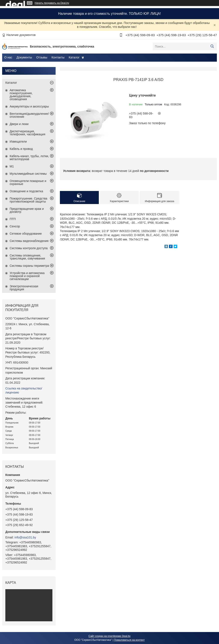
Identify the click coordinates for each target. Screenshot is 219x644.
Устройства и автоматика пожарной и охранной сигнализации (27, 276)
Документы (24, 57)
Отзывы (42, 57)
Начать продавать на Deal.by (52, 3)
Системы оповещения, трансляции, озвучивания (27, 257)
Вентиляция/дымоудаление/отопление (29, 115)
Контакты (58, 57)
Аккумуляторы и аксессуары (29, 106)
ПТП (13, 219)
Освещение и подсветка (26, 191)
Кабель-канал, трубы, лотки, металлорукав (29, 158)
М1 (12, 166)
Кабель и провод (21, 149)
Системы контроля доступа (29, 248)
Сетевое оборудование (26, 234)
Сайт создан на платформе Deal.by (110, 636)
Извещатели (18, 142)
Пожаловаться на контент (129, 640)
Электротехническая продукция (24, 288)
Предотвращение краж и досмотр (27, 210)
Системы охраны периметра (29, 266)
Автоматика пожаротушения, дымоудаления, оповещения (21, 95)
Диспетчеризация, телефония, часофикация (27, 133)
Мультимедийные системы (28, 174)
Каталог (74, 57)
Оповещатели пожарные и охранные (28, 182)
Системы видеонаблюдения (29, 241)
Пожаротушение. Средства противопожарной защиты (28, 200)
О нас (8, 57)
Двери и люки (19, 124)
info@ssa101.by (25, 537)
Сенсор (15, 226)
